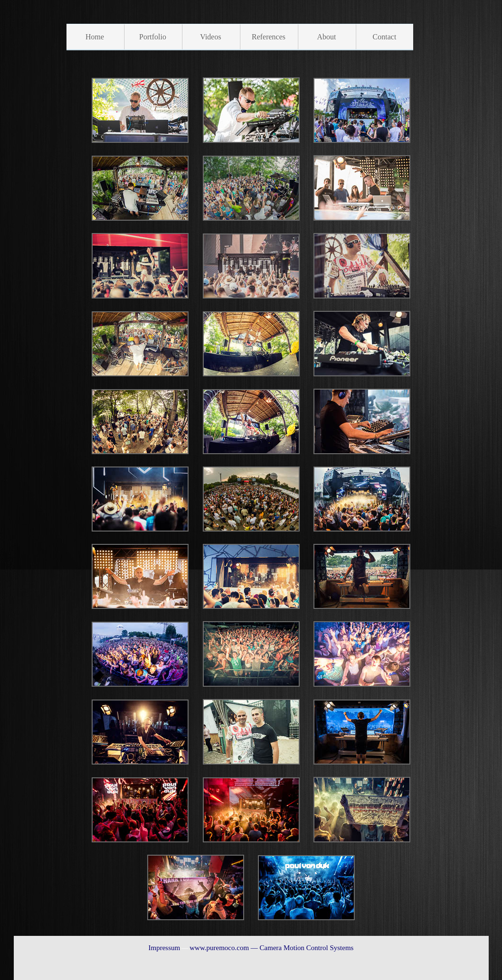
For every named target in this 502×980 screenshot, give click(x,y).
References (269, 37)
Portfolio (153, 37)
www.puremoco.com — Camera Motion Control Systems (271, 948)
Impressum (165, 948)
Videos (210, 37)
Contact (385, 37)
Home (95, 37)
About (327, 37)
